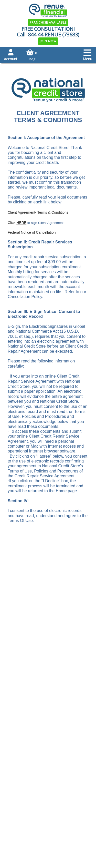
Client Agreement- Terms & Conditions (38, 212)
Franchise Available (48, 22)
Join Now (48, 41)
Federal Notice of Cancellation (32, 232)
